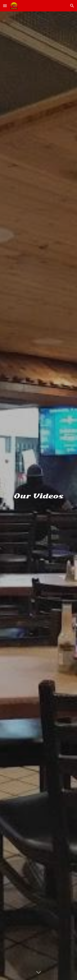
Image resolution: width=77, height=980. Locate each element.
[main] (39, 496)
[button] (5, 6)
